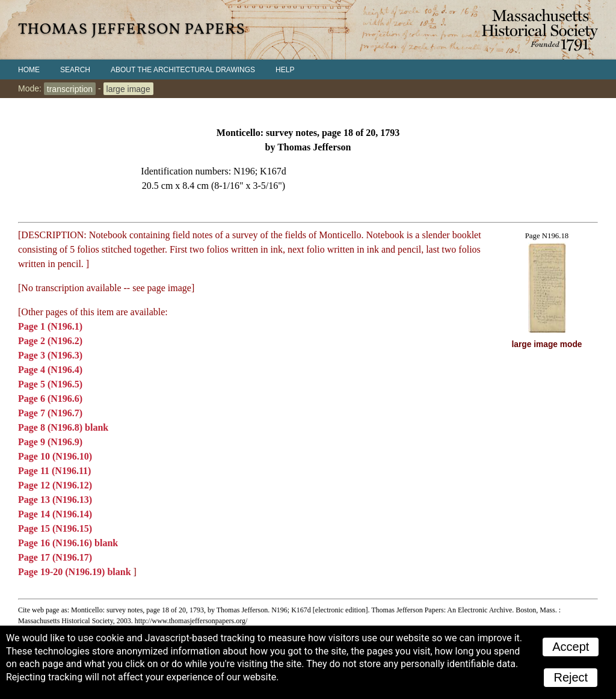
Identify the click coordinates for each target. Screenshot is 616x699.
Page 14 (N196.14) (55, 514)
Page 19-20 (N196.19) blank (76, 572)
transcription (70, 88)
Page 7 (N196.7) (50, 413)
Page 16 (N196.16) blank (68, 543)
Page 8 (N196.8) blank (63, 427)
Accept (571, 647)
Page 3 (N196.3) (50, 355)
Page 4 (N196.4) (50, 370)
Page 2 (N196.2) (50, 341)
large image (128, 88)
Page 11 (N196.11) (54, 471)
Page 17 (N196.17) (55, 557)
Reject (571, 677)
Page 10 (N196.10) (55, 456)
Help (285, 70)
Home (29, 70)
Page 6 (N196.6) (50, 399)
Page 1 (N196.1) (50, 326)
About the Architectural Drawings (183, 70)
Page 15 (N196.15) (55, 528)
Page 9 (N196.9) (50, 442)
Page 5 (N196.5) (50, 384)
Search (75, 70)
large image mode (547, 344)
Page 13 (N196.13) (55, 500)
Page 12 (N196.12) (55, 485)
